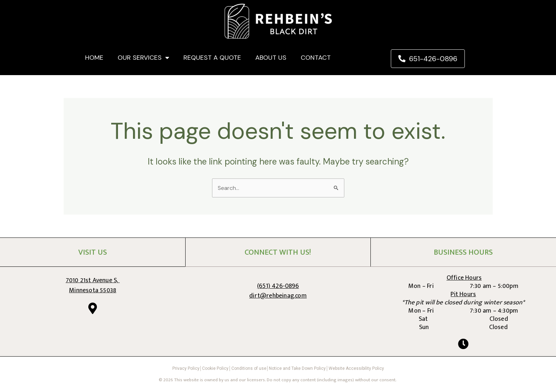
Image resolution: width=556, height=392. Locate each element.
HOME (94, 58)
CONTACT (316, 58)
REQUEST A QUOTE (212, 58)
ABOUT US (271, 58)
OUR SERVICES (143, 58)
